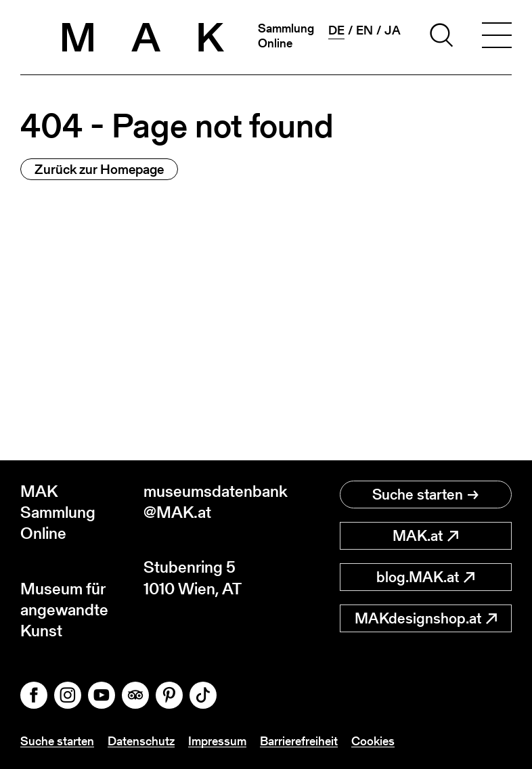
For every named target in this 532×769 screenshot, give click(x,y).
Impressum (217, 741)
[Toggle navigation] (497, 37)
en (364, 30)
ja (393, 30)
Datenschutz (141, 741)
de (336, 30)
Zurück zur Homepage (99, 169)
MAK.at (425, 536)
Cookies (373, 741)
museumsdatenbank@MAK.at (205, 502)
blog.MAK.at (425, 577)
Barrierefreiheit (299, 741)
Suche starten (425, 495)
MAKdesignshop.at (426, 618)
